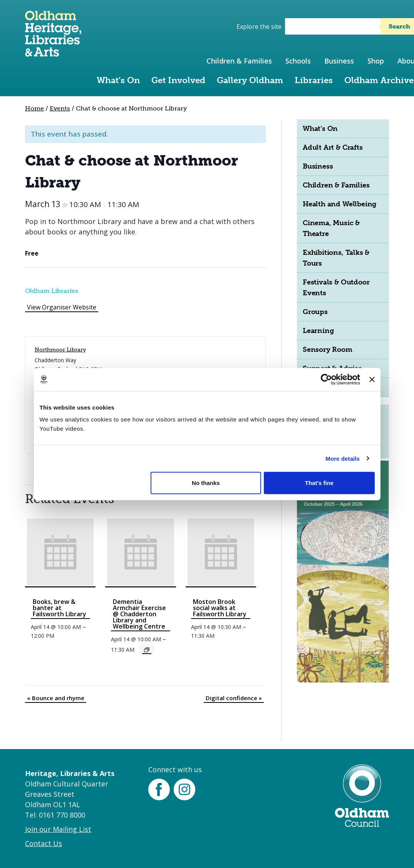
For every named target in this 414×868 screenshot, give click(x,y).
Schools (298, 61)
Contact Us (44, 843)
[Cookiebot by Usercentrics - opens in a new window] (326, 379)
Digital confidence (234, 698)
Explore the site (259, 27)
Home (34, 108)
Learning (318, 331)
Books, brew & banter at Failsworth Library (60, 608)
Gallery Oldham (250, 80)
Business (339, 61)
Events (60, 108)
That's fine (319, 483)
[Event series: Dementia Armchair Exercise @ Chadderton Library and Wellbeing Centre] (147, 650)
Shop (376, 61)
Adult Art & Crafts (333, 147)
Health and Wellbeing (339, 204)
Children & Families (239, 61)
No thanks (206, 483)
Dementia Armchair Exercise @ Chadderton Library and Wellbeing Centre (139, 614)
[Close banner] (372, 379)
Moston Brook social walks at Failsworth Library (220, 608)
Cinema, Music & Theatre (331, 228)
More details (343, 458)
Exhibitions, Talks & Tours (336, 258)
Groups (315, 312)
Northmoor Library (60, 350)
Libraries (314, 80)
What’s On (118, 80)
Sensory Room (328, 350)
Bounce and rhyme (56, 698)
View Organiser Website (62, 307)
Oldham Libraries (52, 291)
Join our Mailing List (58, 829)
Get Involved (178, 80)
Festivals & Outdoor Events (336, 288)
